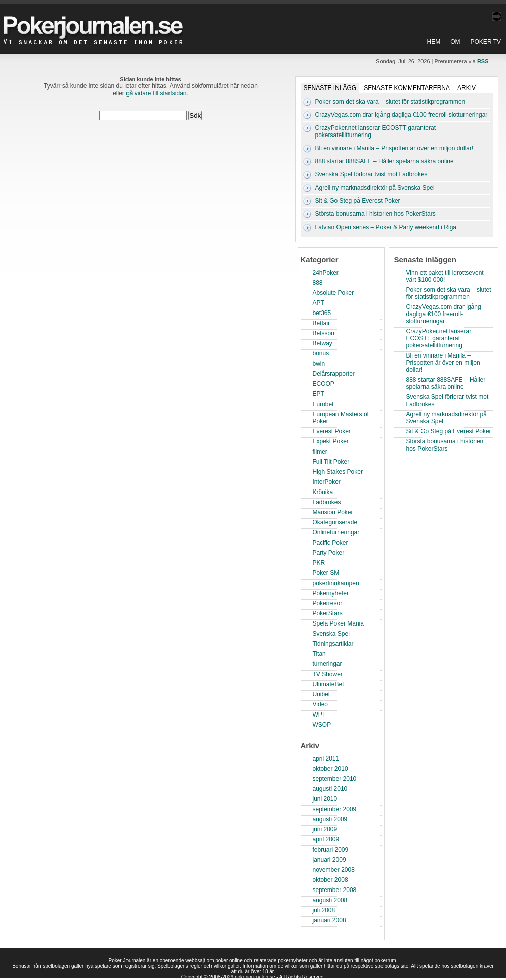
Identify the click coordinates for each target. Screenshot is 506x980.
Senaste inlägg (330, 88)
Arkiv (467, 88)
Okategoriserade (335, 522)
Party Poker (329, 553)
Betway (323, 343)
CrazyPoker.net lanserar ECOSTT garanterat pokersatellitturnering (439, 338)
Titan (319, 654)
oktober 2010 (330, 769)
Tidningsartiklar (333, 644)
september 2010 (335, 779)
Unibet (322, 694)
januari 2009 (329, 860)
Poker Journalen (96, 22)
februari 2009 (331, 850)
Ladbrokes (327, 502)
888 (318, 283)
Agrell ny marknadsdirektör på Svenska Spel (375, 188)
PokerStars (328, 613)
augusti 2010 (330, 789)
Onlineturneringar (336, 532)
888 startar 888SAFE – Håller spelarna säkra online (385, 161)
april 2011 (326, 759)
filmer (320, 452)
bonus (321, 353)
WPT (320, 715)
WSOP (322, 725)
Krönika (323, 492)
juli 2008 (324, 910)
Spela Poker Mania (338, 623)
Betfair (322, 323)
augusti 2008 (330, 900)
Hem (434, 42)
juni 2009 (325, 829)
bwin (319, 364)
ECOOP (324, 384)
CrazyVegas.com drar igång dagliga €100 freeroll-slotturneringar (402, 115)
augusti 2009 (330, 819)
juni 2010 (325, 799)
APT (319, 303)
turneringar (327, 664)
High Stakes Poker (338, 472)
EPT (319, 394)
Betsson (324, 333)
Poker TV (486, 42)
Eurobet (323, 404)
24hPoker (326, 273)
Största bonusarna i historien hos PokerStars (375, 214)
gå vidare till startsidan (156, 93)
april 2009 (326, 839)
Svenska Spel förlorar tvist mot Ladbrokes (371, 174)
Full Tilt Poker (331, 462)
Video (320, 704)
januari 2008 (329, 920)
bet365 (322, 313)
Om (455, 42)
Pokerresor (328, 603)
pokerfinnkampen (336, 583)
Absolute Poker (333, 293)
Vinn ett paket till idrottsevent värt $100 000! (445, 276)
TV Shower (328, 674)
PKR (319, 563)
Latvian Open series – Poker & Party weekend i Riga (386, 227)
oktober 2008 (330, 880)
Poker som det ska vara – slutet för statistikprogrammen (390, 102)
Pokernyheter (331, 593)
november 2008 (334, 870)
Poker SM (326, 573)
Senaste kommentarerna (407, 88)
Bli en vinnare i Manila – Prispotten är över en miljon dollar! (394, 148)
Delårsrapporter (334, 374)
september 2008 (335, 890)
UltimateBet (328, 684)
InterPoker (327, 482)
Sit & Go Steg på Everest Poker (358, 201)
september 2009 (335, 809)
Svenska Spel (331, 634)
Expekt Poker (331, 441)
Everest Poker (332, 431)
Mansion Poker (333, 512)
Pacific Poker (330, 543)
